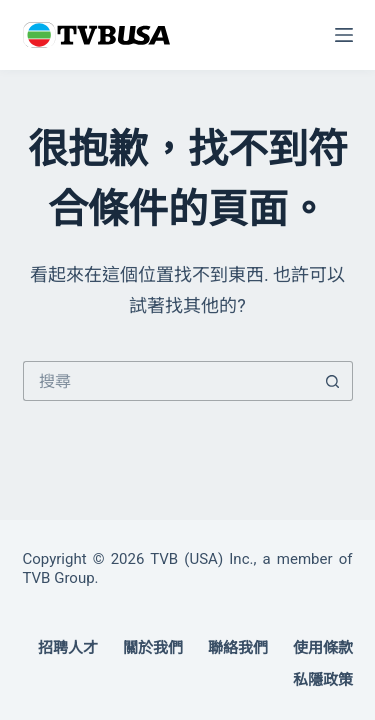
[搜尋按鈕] (333, 381)
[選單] (344, 35)
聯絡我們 (238, 648)
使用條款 (323, 648)
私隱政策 (323, 680)
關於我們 (153, 648)
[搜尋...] (168, 381)
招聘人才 (68, 648)
